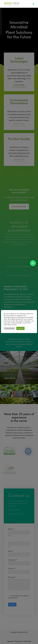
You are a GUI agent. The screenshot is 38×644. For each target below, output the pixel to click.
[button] (33, 263)
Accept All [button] (20, 328)
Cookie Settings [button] (9, 328)
